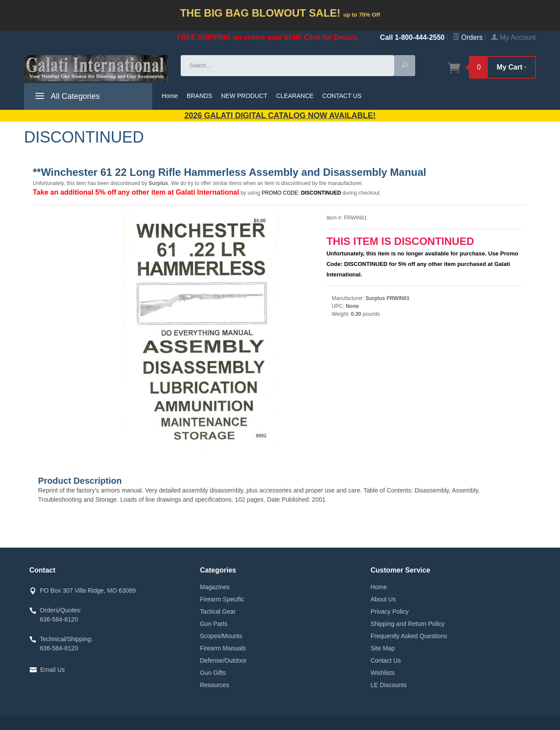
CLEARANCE (295, 96)
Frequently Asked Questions (409, 636)
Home (170, 96)
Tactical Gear (218, 611)
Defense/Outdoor (223, 660)
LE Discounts (388, 685)
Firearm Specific (222, 599)
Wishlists (383, 673)
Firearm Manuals (223, 648)
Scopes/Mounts (221, 636)
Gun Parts (214, 624)
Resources (215, 685)
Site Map (383, 648)
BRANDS (199, 96)
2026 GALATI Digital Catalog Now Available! (280, 115)
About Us (383, 599)
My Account (513, 37)
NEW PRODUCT (244, 96)
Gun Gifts (213, 673)
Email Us (52, 670)
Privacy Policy (390, 611)
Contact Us (386, 660)
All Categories (66, 98)
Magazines (215, 587)
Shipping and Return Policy (408, 624)
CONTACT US (342, 96)
